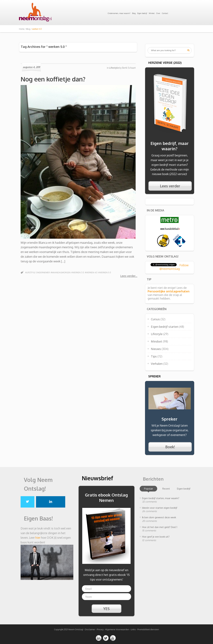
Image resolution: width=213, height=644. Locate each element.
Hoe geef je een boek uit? (156, 537)
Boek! (170, 447)
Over (158, 13)
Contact (165, 13)
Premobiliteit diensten (148, 629)
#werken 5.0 (105, 273)
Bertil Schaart (129, 68)
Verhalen (157, 364)
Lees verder (128, 276)
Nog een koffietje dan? (53, 79)
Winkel (152, 13)
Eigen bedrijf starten (165, 327)
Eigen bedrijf (142, 13)
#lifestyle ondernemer (38, 273)
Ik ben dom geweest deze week (159, 517)
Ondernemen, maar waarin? (119, 13)
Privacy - (101, 629)
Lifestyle (157, 334)
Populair (149, 489)
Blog (134, 13)
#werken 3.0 (78, 273)
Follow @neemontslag (174, 267)
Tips (154, 356)
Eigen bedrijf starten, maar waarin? (161, 498)
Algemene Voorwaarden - (118, 629)
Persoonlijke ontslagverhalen (169, 291)
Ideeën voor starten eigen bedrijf (160, 508)
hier (38, 538)
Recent (166, 489)
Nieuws (156, 349)
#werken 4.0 (91, 273)
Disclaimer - (91, 629)
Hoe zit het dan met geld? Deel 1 (160, 527)
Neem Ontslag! (76, 629)
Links (133, 629)
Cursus (155, 319)
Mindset (157, 341)
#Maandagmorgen (61, 273)
